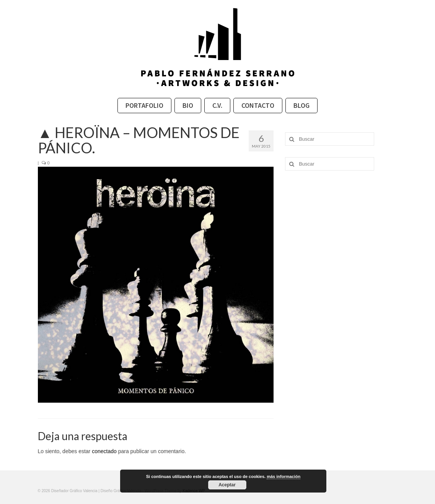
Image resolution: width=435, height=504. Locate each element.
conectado (104, 451)
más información (283, 476)
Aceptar (227, 485)
